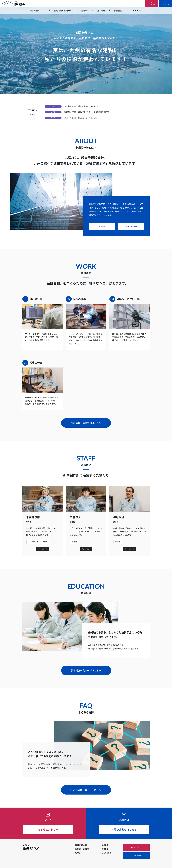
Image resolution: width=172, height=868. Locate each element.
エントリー (152, 5)
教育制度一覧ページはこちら (86, 667)
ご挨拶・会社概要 (131, 223)
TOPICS (32, 110)
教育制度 (118, 10)
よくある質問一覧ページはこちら (86, 786)
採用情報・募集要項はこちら (86, 419)
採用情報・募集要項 (63, 10)
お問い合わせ (165, 5)
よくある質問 (137, 10)
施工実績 (101, 10)
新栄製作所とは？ (37, 10)
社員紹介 (84, 10)
